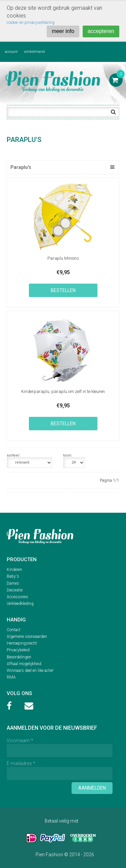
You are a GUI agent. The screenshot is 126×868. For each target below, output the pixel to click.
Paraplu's (21, 167)
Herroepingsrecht (22, 643)
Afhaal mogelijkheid (24, 664)
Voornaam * (20, 740)
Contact (14, 630)
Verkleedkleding (20, 604)
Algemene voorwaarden (27, 637)
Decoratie (15, 590)
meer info (63, 31)
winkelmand (34, 52)
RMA (11, 677)
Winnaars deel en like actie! (30, 671)
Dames (13, 583)
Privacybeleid (18, 650)
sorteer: (14, 456)
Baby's (13, 576)
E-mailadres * (21, 763)
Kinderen (14, 570)
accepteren (101, 31)
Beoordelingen (19, 657)
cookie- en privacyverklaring (31, 23)
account (11, 52)
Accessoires (17, 597)
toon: (68, 456)
